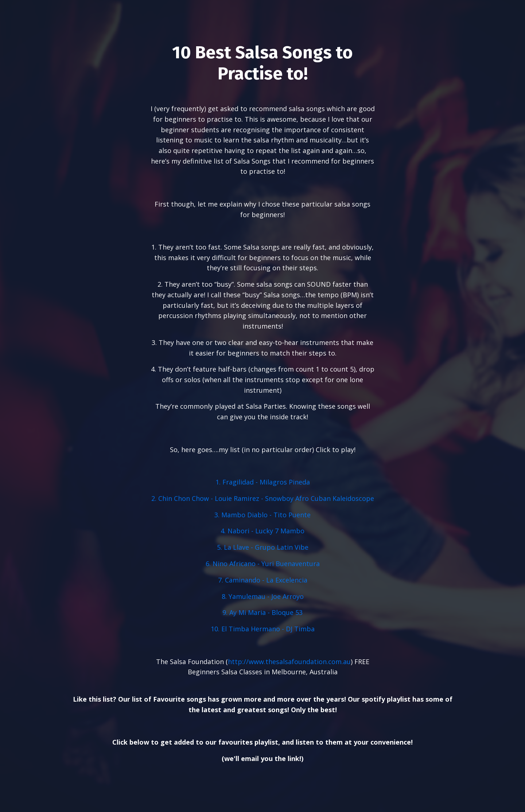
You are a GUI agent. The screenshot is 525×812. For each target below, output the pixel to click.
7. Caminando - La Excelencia (263, 580)
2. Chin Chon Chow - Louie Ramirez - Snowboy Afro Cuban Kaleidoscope (263, 499)
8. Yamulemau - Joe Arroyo (263, 597)
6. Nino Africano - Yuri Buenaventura (263, 564)
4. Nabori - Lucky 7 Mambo (262, 531)
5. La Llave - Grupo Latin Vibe (263, 548)
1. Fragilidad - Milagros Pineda (263, 482)
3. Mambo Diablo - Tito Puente (262, 515)
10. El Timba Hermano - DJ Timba (263, 629)
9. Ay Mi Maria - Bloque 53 (262, 613)
